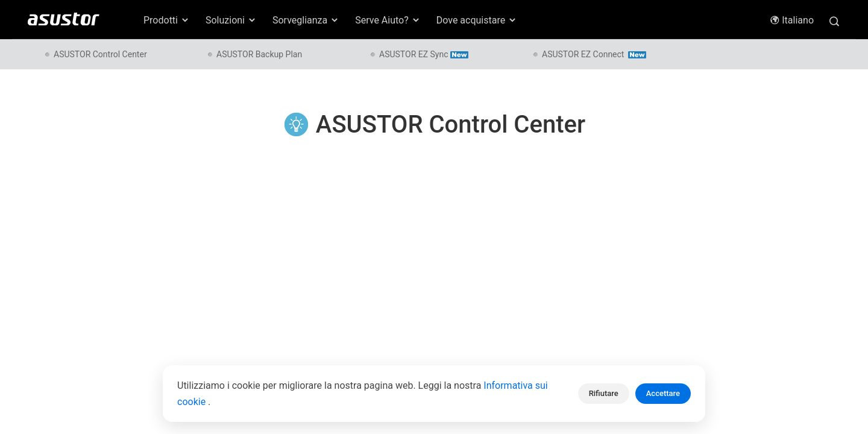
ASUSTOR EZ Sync (424, 54)
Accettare (663, 393)
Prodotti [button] (167, 20)
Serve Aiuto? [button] (388, 20)
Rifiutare (604, 393)
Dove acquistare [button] (477, 20)
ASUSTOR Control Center (100, 54)
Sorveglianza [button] (306, 20)
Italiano (792, 20)
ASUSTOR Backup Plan (259, 54)
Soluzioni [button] (231, 20)
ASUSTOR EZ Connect (594, 54)
